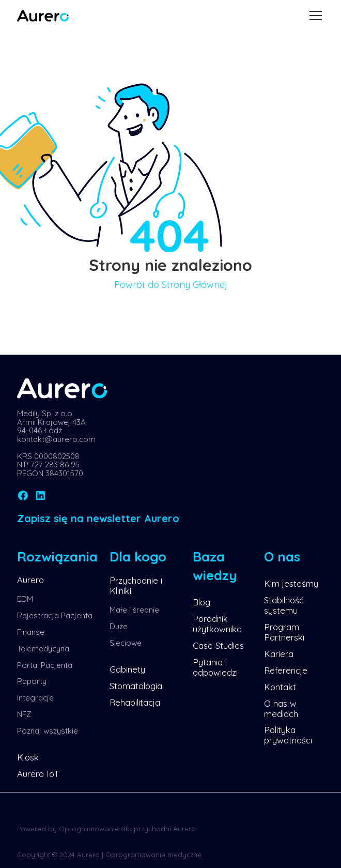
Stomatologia (136, 686)
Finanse (31, 632)
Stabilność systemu (284, 605)
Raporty (32, 681)
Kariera (279, 654)
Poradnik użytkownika (217, 624)
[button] (314, 16)
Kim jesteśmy (291, 583)
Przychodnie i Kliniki (136, 585)
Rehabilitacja (135, 702)
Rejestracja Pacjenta (55, 615)
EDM (25, 599)
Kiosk (28, 757)
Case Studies (218, 645)
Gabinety (127, 669)
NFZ (24, 714)
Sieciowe (126, 643)
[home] (43, 16)
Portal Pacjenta (45, 665)
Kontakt (280, 687)
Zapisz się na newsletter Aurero (98, 518)
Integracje (35, 698)
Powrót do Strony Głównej (171, 285)
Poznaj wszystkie (48, 731)
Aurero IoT (38, 774)
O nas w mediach (281, 709)
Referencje (286, 670)
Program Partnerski (284, 632)
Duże (119, 626)
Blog (202, 602)
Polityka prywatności (288, 735)
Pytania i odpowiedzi (215, 667)
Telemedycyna (43, 649)
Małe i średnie (134, 610)
